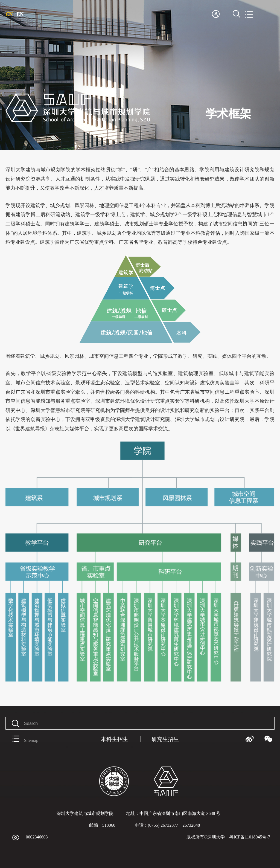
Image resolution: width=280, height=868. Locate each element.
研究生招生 (165, 739)
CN (9, 14)
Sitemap (22, 739)
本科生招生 (115, 739)
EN (20, 14)
